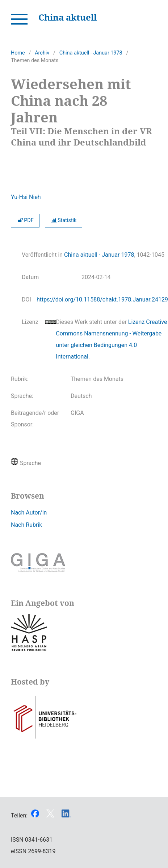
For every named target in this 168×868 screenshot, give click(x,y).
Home (18, 53)
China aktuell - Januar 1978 (91, 53)
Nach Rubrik (26, 525)
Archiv (42, 53)
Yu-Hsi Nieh (26, 197)
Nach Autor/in (29, 513)
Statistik (64, 220)
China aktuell (68, 17)
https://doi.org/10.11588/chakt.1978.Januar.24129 (102, 300)
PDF (25, 220)
